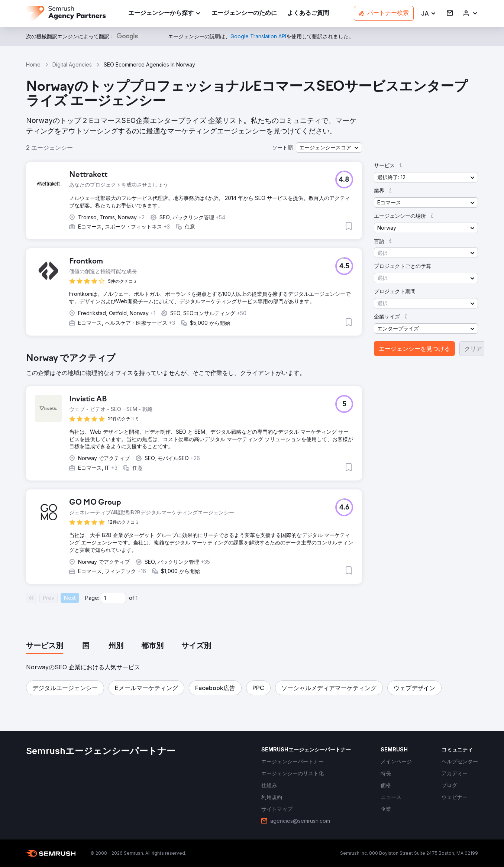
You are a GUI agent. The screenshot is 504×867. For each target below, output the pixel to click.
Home (33, 64)
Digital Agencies (72, 64)
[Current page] (113, 598)
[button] (429, 14)
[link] (244, 14)
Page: (92, 598)
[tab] (45, 646)
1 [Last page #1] (137, 598)
